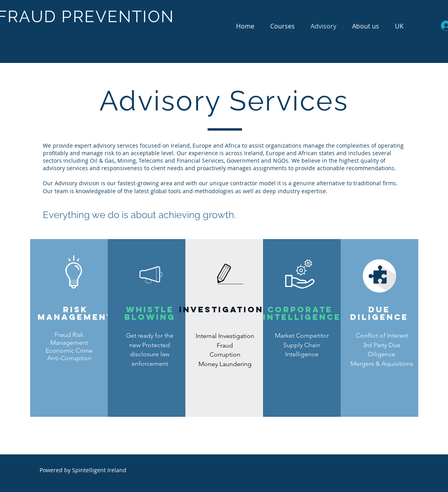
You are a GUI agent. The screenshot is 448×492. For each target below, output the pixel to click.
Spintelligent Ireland (99, 470)
